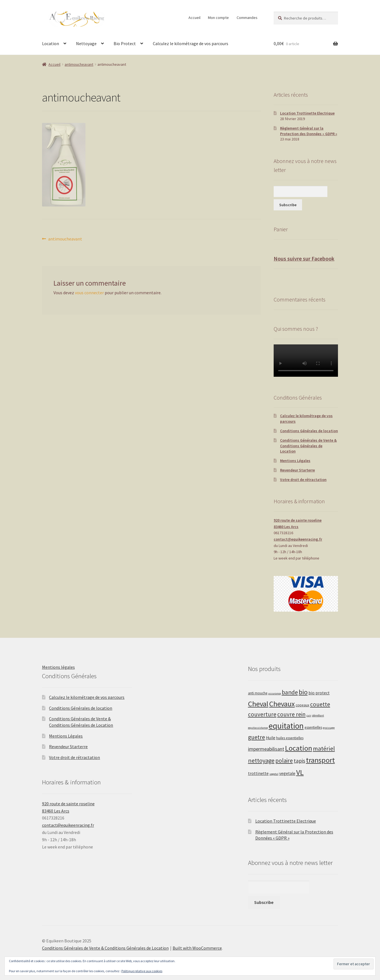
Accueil (194, 18)
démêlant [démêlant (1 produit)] (318, 715)
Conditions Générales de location (309, 431)
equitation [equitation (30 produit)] (286, 726)
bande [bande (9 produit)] (290, 692)
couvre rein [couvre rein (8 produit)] (291, 714)
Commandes (247, 18)
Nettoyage (86, 43)
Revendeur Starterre (297, 470)
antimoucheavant (79, 64)
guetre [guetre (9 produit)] (257, 737)
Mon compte (218, 18)
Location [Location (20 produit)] (299, 748)
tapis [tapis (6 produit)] (299, 761)
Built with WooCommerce (197, 948)
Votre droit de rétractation (303, 480)
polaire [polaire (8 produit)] (284, 761)
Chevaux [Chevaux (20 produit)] (282, 704)
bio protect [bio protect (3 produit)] (319, 693)
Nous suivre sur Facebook (304, 258)
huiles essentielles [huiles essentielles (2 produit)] (290, 738)
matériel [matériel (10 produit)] (324, 748)
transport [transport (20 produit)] (320, 760)
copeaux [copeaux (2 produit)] (302, 705)
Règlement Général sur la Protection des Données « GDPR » (309, 131)
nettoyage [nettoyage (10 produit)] (261, 760)
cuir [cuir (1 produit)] (309, 715)
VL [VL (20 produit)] (300, 772)
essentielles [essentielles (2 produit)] (313, 727)
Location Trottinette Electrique (307, 113)
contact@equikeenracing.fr (298, 539)
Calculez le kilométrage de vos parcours (191, 43)
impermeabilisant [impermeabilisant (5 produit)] (266, 749)
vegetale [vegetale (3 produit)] (287, 773)
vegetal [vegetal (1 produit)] (274, 774)
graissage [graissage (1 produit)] (329, 728)
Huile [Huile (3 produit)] (271, 738)
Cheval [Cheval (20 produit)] (258, 704)
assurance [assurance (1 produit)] (275, 693)
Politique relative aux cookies (142, 971)
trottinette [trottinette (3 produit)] (258, 773)
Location (51, 43)
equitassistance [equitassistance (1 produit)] (258, 728)
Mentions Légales (295, 461)
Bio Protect (125, 43)
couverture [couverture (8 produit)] (262, 714)
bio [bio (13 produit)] (303, 692)
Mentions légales (58, 667)
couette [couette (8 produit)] (320, 704)
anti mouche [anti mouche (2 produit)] (258, 693)
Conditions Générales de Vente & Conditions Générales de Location (308, 446)
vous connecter (89, 293)
